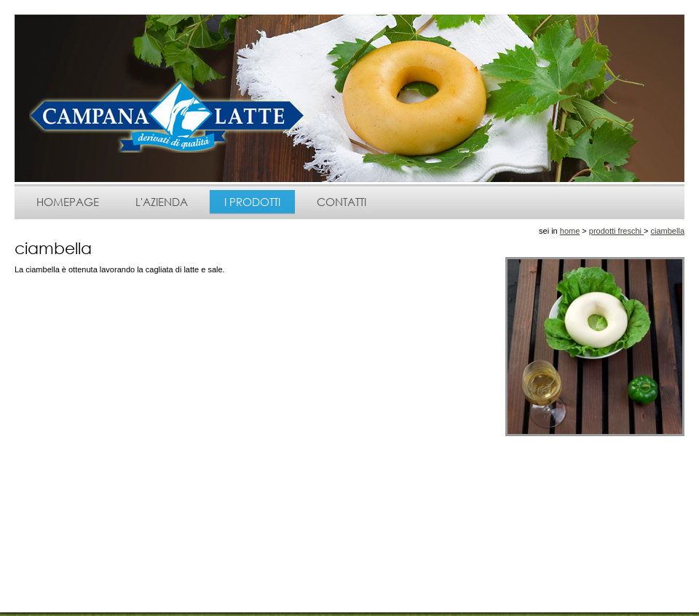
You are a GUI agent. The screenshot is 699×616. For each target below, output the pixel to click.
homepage (68, 202)
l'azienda (162, 202)
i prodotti (252, 202)
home (570, 231)
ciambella (668, 231)
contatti (341, 202)
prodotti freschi (616, 231)
